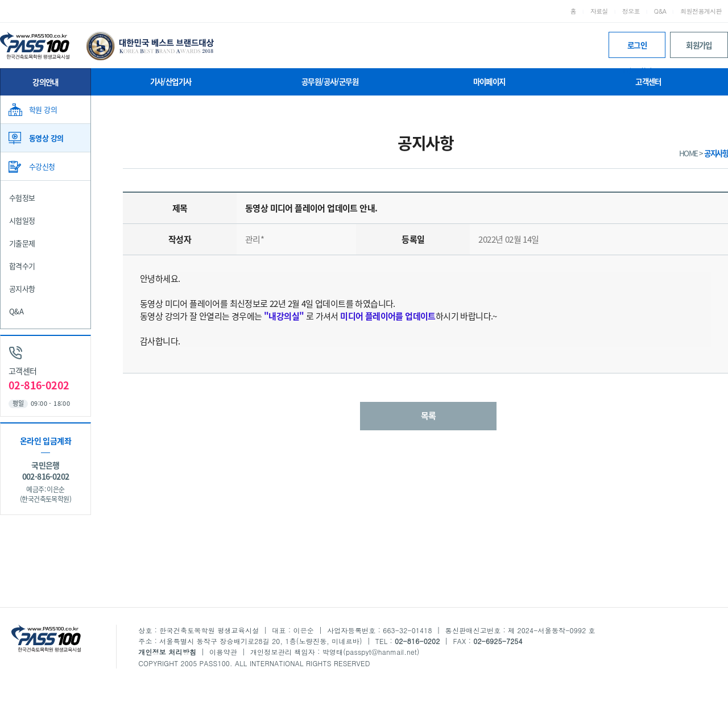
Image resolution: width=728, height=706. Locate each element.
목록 (429, 416)
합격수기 (22, 266)
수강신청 (42, 166)
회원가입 (699, 45)
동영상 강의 (46, 138)
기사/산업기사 (171, 81)
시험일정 (22, 220)
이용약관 (223, 652)
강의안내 (45, 82)
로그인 (637, 49)
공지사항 (22, 288)
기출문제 (22, 243)
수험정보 (22, 198)
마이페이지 (489, 81)
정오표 (631, 11)
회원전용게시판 (701, 11)
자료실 (599, 11)
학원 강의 (43, 109)
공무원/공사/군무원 (330, 81)
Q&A (660, 11)
